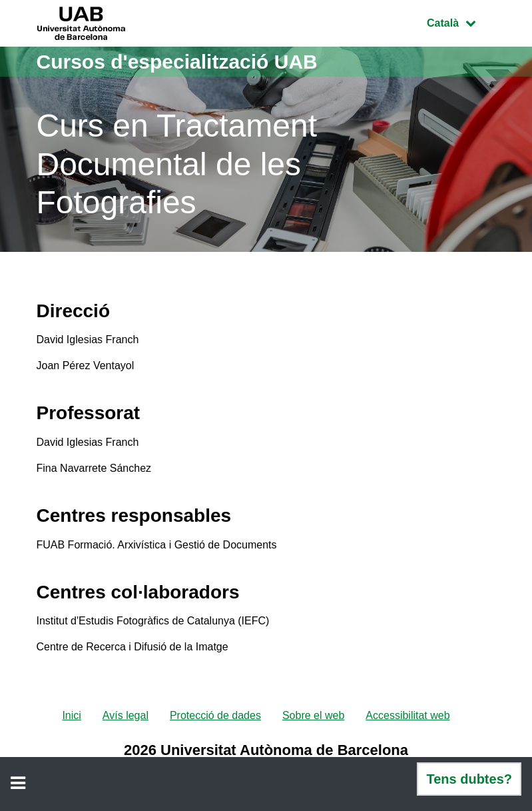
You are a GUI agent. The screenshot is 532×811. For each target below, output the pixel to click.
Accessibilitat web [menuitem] (407, 715)
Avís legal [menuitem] (126, 715)
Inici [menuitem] (71, 715)
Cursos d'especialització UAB (177, 62)
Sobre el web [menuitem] (313, 715)
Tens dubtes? (469, 779)
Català (461, 22)
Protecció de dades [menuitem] (215, 715)
